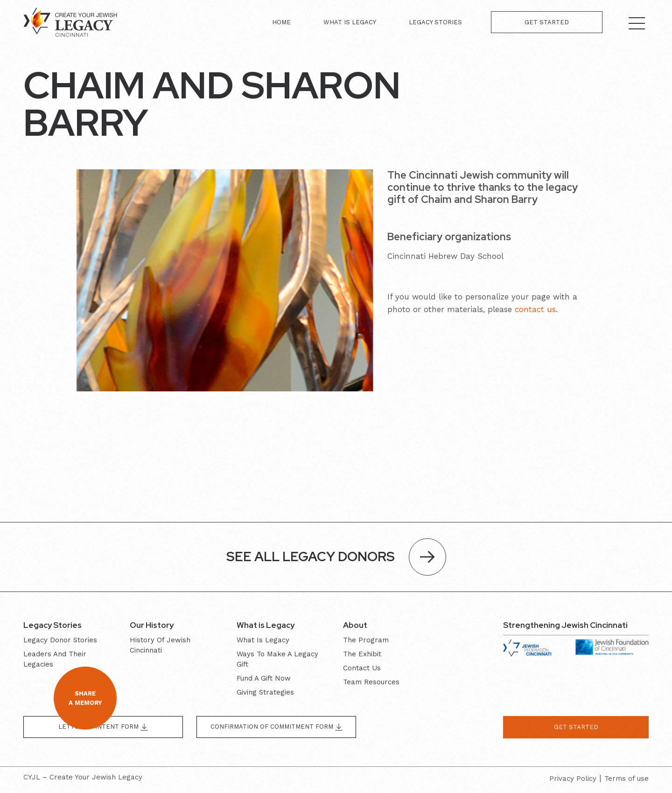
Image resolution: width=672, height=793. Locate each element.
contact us (535, 309)
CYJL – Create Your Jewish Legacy (83, 777)
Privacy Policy (573, 779)
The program (366, 640)
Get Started (547, 22)
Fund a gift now (264, 678)
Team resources (371, 682)
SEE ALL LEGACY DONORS (336, 557)
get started (576, 727)
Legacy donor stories (60, 640)
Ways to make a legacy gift (277, 659)
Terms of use (626, 779)
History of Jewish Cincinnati (160, 645)
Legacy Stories (435, 22)
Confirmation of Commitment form (276, 727)
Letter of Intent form (103, 727)
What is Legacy (350, 22)
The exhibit (362, 654)
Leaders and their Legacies (55, 659)
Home (281, 22)
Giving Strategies (265, 692)
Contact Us (362, 668)
